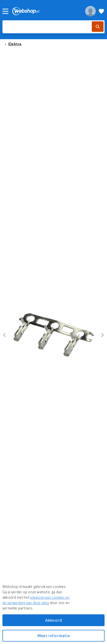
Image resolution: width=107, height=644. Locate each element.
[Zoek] (98, 27)
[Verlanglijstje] (101, 11)
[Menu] (5, 11)
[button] (53, 335)
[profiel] (90, 11)
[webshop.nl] (46, 11)
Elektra (15, 44)
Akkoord (53, 620)
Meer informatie (53, 636)
